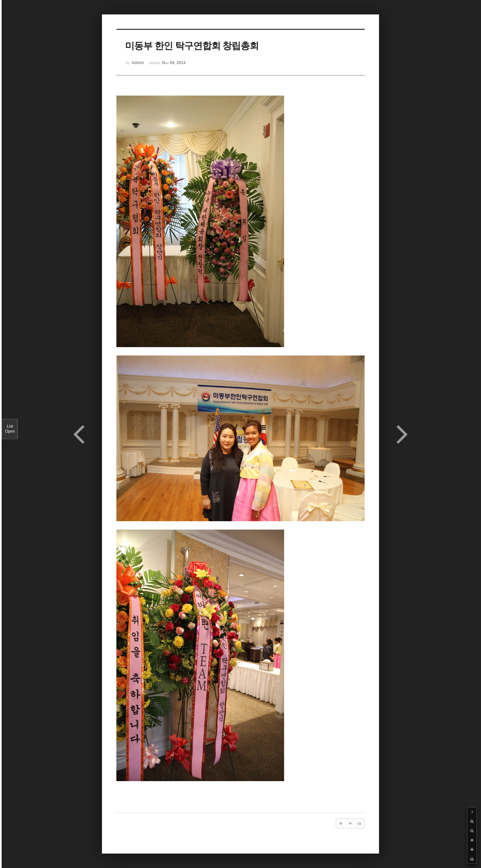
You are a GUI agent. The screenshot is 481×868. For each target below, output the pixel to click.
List (10, 429)
